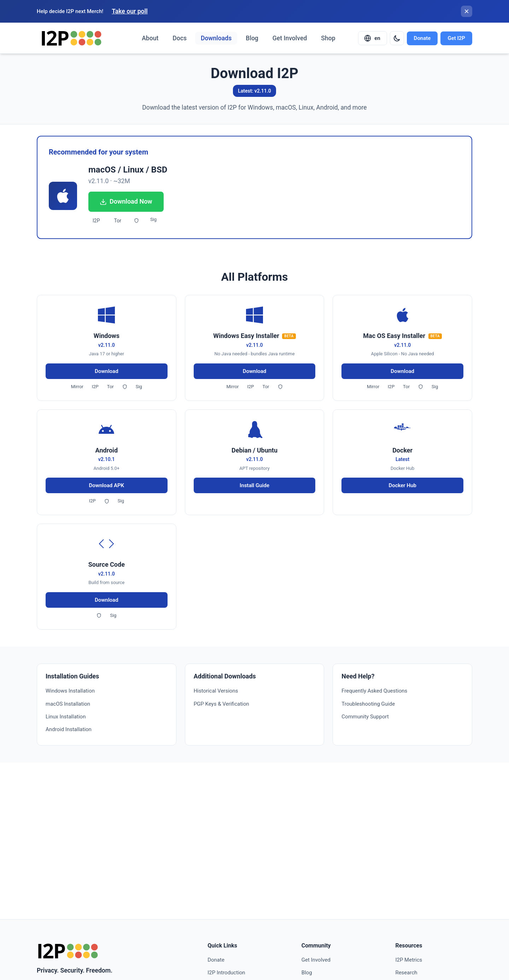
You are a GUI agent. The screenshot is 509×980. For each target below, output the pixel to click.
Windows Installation (70, 691)
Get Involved (290, 38)
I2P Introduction (226, 973)
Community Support (365, 717)
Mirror (77, 387)
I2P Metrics (409, 960)
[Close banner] (467, 11)
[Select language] (373, 38)
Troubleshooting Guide (368, 704)
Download (107, 371)
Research (406, 973)
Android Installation (69, 729)
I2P (96, 221)
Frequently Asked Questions (374, 691)
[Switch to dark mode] (397, 38)
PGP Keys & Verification (221, 704)
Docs (180, 38)
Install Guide (255, 485)
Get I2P (456, 38)
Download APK (107, 485)
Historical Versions (216, 691)
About (150, 38)
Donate (422, 38)
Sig (153, 219)
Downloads (216, 38)
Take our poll (130, 11)
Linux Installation (66, 717)
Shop (328, 38)
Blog (252, 38)
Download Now (126, 201)
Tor (118, 221)
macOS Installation (68, 704)
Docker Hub (402, 485)
